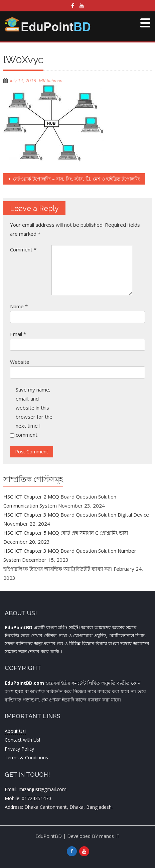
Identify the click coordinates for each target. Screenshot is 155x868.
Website (20, 362)
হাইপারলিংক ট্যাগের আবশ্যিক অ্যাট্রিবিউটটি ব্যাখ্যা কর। (58, 569)
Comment (23, 249)
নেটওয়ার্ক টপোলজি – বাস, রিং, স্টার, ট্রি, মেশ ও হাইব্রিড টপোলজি (76, 179)
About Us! (15, 731)
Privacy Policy (19, 749)
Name (19, 306)
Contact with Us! (22, 740)
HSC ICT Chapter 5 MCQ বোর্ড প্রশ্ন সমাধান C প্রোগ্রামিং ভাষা (66, 533)
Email (18, 334)
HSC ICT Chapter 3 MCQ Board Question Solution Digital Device (76, 515)
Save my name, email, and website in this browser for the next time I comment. (34, 412)
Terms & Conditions (26, 757)
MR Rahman (50, 80)
